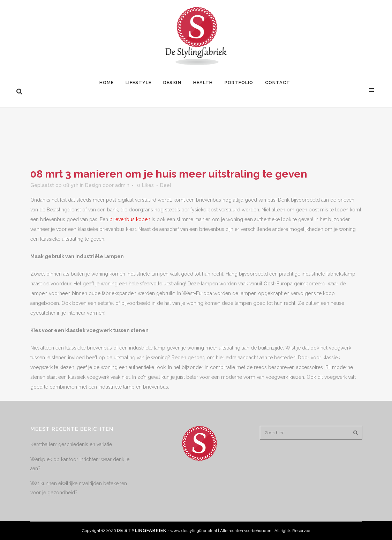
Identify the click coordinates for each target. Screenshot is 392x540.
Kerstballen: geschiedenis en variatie (71, 444)
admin (122, 185)
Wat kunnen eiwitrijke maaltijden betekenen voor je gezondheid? (79, 488)
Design (93, 185)
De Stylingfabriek (142, 530)
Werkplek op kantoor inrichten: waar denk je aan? (80, 464)
